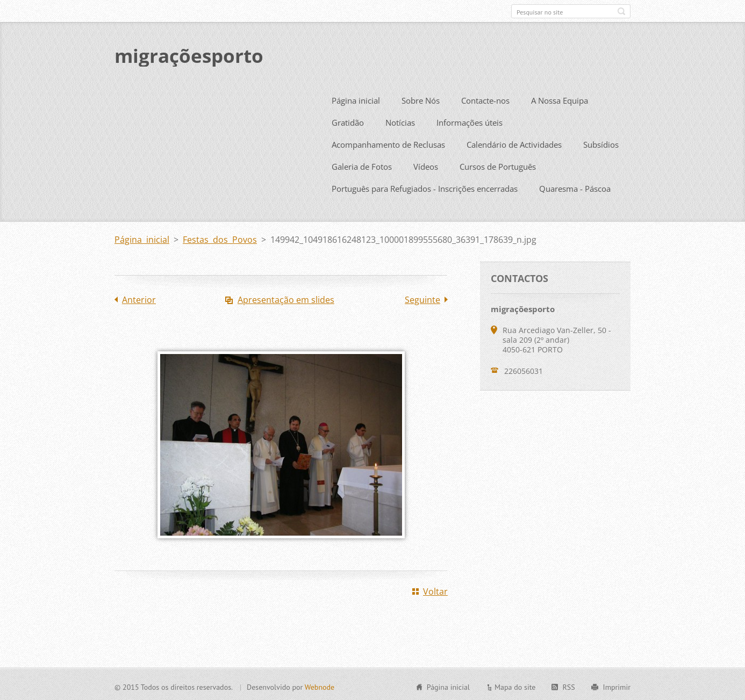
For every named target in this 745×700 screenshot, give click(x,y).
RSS (568, 685)
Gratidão (348, 121)
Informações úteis (470, 121)
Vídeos (426, 165)
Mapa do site (515, 685)
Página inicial (356, 99)
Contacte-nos (485, 99)
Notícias (400, 121)
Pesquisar (621, 11)
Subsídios (601, 143)
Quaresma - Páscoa (575, 187)
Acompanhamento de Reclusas (388, 143)
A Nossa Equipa (560, 99)
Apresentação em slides (286, 298)
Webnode (320, 685)
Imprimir (617, 685)
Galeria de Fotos (362, 165)
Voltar (435, 590)
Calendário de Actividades (514, 143)
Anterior (139, 298)
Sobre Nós (421, 99)
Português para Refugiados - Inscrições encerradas (425, 187)
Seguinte (422, 298)
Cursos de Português (498, 165)
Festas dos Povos (220, 238)
